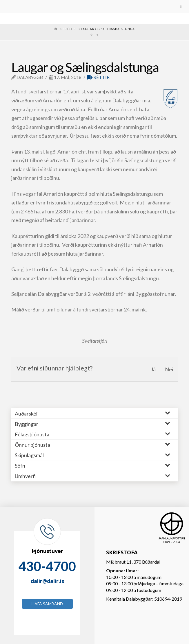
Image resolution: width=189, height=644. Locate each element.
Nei (169, 369)
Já (153, 369)
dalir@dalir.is (47, 581)
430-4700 (47, 566)
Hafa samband (47, 604)
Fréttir (98, 77)
